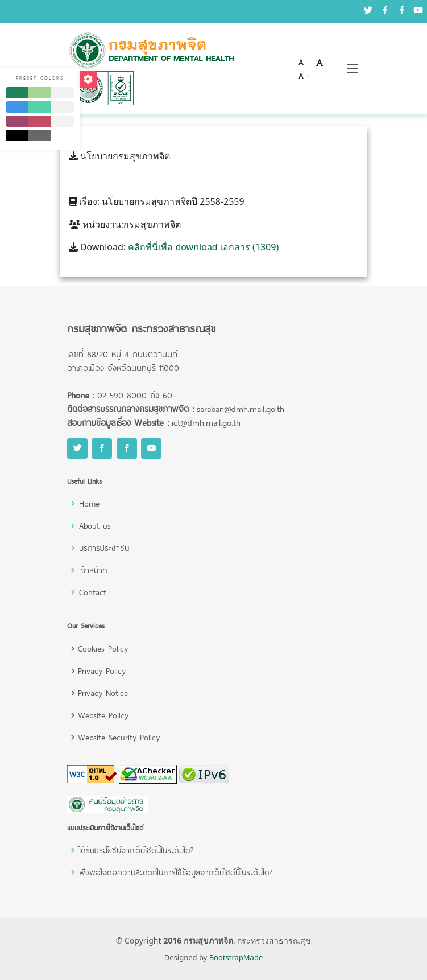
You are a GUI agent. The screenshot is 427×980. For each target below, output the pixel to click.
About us (95, 526)
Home (89, 503)
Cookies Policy (103, 648)
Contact (93, 592)
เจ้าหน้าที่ (93, 570)
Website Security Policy (119, 737)
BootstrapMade (236, 957)
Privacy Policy (102, 671)
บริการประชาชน (104, 548)
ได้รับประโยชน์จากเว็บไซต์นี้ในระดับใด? (136, 850)
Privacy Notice (103, 693)
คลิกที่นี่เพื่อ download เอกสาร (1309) (203, 247)
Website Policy (103, 715)
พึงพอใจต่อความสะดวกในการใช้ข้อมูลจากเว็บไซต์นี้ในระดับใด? (176, 872)
